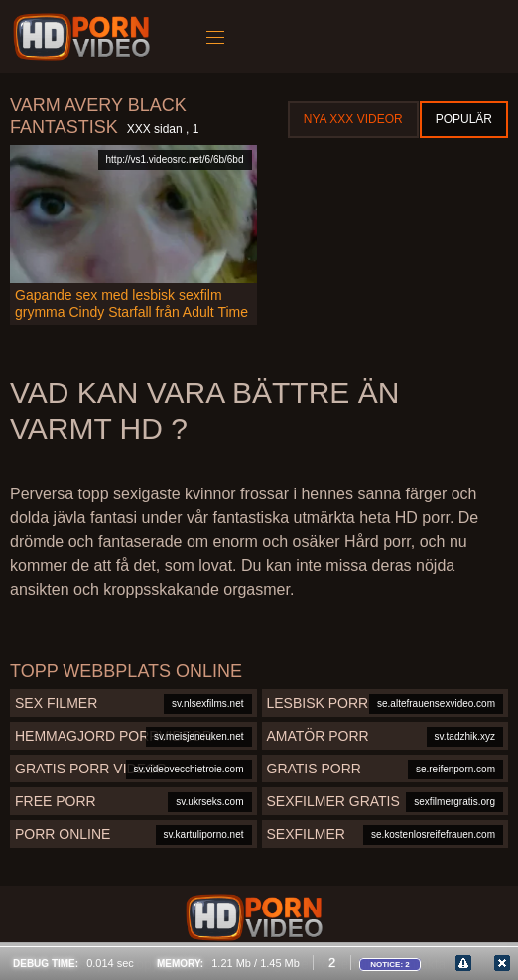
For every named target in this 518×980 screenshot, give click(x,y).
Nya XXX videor (353, 119)
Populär (464, 119)
